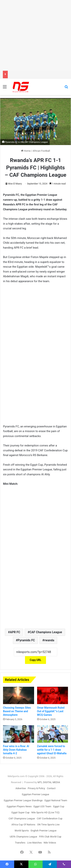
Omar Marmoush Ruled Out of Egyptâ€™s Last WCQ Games (51, 711)
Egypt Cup (59, 806)
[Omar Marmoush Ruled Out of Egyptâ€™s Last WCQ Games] (53, 695)
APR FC (15, 632)
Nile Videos (50, 843)
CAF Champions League (46, 632)
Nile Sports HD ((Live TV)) (46, 812)
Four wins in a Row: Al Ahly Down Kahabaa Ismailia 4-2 (16, 750)
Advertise (21, 788)
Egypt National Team (56, 800)
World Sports (22, 831)
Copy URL (35, 660)
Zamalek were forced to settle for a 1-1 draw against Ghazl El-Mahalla (52, 750)
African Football (41, 151)
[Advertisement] (35, 35)
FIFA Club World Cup (50, 837)
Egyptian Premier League (36, 794)
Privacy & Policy (36, 788)
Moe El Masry (15, 184)
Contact (51, 788)
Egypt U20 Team (42, 806)
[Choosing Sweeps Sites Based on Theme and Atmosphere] (19, 695)
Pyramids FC (26, 640)
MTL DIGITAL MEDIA (49, 782)
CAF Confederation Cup (50, 818)
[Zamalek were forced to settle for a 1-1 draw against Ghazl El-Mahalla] (53, 734)
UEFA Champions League (23, 837)
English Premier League (44, 831)
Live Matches (35, 843)
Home (26, 151)
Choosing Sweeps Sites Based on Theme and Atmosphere (17, 711)
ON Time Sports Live (48, 825)
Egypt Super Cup (21, 812)
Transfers (20, 843)
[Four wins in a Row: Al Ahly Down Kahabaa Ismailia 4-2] (19, 734)
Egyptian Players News (19, 806)
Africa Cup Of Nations (23, 825)
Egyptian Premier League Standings (23, 800)
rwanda (49, 640)
